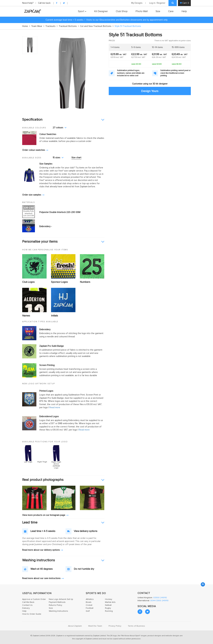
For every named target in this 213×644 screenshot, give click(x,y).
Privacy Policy (115, 626)
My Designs (137, 3)
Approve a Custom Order (34, 599)
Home (26, 26)
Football (90, 608)
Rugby (108, 608)
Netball (108, 605)
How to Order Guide (32, 614)
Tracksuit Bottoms (69, 26)
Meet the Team (95, 626)
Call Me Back (28, 602)
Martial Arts (110, 602)
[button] (63, 120)
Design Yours (150, 91)
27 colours (60, 128)
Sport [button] (82, 11)
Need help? (28, 3)
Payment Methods (57, 602)
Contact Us (27, 605)
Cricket (89, 605)
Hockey (109, 599)
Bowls (89, 602)
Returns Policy (55, 605)
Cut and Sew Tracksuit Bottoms (97, 26)
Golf (88, 611)
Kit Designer (101, 11)
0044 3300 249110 (159, 601)
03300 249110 (160, 598)
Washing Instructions (58, 611)
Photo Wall (142, 11)
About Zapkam (75, 626)
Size (158, 11)
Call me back (44, 3)
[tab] (63, 120)
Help (184, 11)
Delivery (26, 608)
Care (171, 11)
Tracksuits (52, 26)
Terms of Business (136, 626)
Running (109, 611)
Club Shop (122, 11)
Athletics (90, 599)
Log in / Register (157, 3)
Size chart (76, 158)
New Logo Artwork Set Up (61, 599)
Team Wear (38, 26)
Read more (55, 408)
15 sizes (58, 158)
